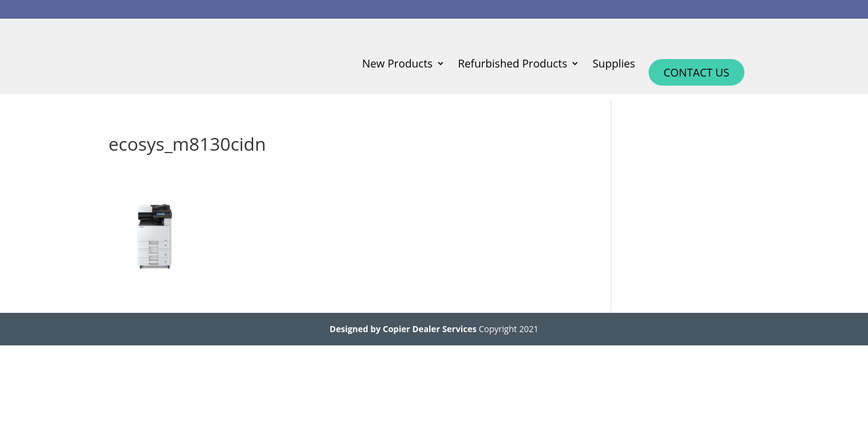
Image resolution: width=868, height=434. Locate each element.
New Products (398, 65)
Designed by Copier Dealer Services (403, 329)
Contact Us (697, 72)
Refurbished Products (513, 65)
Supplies (614, 65)
